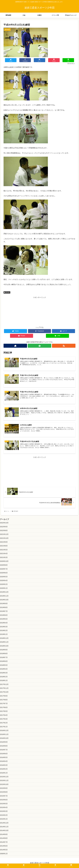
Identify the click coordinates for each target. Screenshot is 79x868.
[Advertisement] (39, 311)
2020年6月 (4, 573)
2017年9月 (4, 696)
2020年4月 (4, 580)
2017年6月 (4, 707)
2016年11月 (4, 734)
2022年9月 (4, 527)
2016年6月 (4, 754)
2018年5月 (4, 665)
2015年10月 (4, 784)
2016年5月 (4, 757)
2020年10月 (4, 561)
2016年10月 (4, 738)
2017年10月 (4, 692)
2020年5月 (4, 577)
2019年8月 (4, 607)
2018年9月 (4, 650)
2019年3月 (4, 627)
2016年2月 (4, 769)
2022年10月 (4, 523)
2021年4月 (4, 554)
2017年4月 (4, 715)
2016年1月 (4, 773)
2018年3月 (4, 673)
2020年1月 (4, 588)
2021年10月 (4, 538)
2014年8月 (4, 838)
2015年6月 (4, 800)
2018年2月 (4, 677)
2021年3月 (4, 557)
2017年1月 (4, 727)
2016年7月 (4, 750)
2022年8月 (4, 530)
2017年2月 (4, 723)
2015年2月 (4, 815)
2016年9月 (4, 742)
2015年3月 (4, 811)
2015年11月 (4, 780)
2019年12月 (4, 592)
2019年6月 (4, 615)
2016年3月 (4, 765)
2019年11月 (4, 596)
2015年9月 (4, 788)
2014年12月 (4, 823)
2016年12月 (4, 730)
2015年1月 (4, 819)
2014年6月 (4, 846)
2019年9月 (4, 604)
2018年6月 (4, 661)
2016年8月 (4, 746)
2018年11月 (4, 642)
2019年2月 (4, 630)
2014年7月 (4, 842)
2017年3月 (4, 719)
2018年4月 (4, 669)
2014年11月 (4, 827)
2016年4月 (4, 761)
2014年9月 (4, 834)
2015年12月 (4, 777)
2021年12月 (4, 534)
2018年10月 (4, 646)
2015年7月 (4, 796)
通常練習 (7, 292)
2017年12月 (4, 684)
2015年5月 (4, 804)
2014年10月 (4, 830)
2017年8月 (4, 700)
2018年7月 (4, 657)
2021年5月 (4, 550)
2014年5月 (4, 850)
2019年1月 (4, 634)
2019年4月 (4, 623)
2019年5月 (4, 619)
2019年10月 (4, 600)
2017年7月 (4, 704)
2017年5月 (4, 711)
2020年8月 (4, 565)
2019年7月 (4, 611)
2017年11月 (4, 688)
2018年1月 (4, 680)
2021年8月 (4, 546)
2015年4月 (4, 807)
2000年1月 (4, 854)
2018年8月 (4, 654)
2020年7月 (4, 569)
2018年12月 (4, 638)
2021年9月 (4, 542)
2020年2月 (4, 584)
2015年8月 (4, 792)
